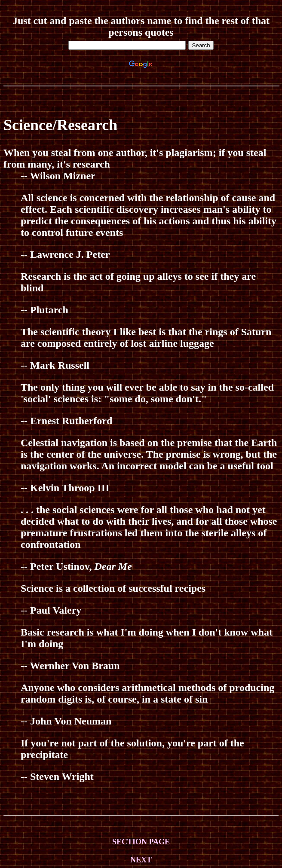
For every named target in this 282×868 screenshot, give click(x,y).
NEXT (141, 860)
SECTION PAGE (141, 842)
